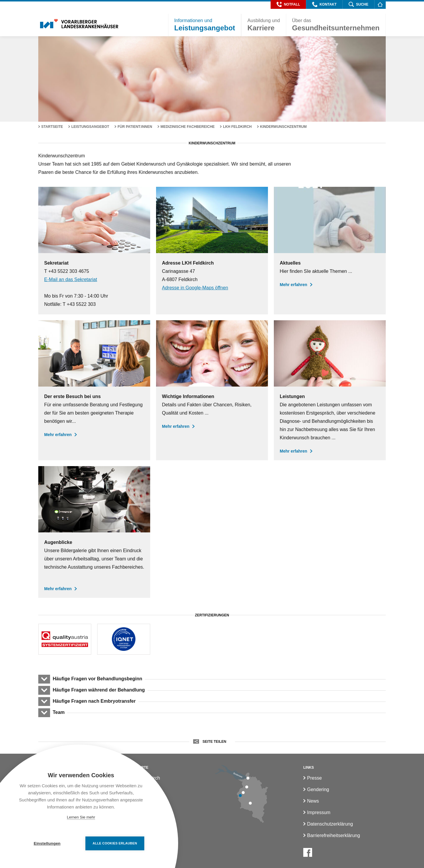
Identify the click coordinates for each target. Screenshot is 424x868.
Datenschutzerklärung (330, 824)
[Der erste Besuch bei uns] (94, 390)
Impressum (319, 812)
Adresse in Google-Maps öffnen (195, 288)
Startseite (52, 127)
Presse (314, 778)
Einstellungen (47, 843)
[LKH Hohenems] (247, 787)
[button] (288, 4)
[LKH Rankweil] (243, 793)
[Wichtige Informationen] (212, 390)
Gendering (318, 789)
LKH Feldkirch (237, 127)
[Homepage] (380, 4)
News (313, 801)
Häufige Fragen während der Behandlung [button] (99, 690)
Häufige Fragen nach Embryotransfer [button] (94, 701)
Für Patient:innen (135, 127)
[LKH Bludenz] (250, 803)
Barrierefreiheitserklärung (334, 835)
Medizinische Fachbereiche (188, 127)
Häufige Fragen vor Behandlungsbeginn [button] (97, 679)
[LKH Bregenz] (248, 778)
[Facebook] (308, 852)
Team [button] (59, 712)
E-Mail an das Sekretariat (71, 279)
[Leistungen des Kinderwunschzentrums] (330, 390)
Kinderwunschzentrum (283, 127)
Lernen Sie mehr (81, 817)
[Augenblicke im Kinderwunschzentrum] (94, 532)
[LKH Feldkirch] (240, 796)
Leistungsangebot (90, 127)
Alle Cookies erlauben (115, 843)
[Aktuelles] (330, 251)
